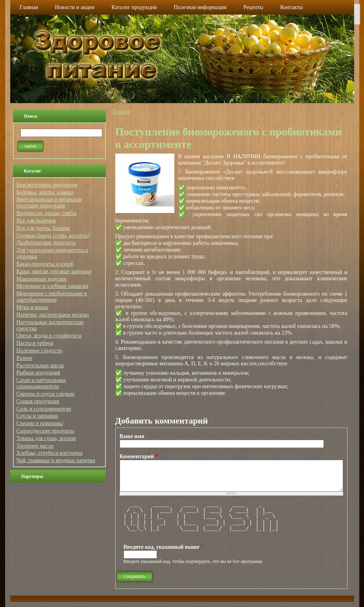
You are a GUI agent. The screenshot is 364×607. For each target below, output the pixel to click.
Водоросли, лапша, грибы (47, 213)
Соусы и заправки (37, 416)
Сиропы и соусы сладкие (46, 394)
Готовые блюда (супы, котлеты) (53, 236)
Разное (24, 358)
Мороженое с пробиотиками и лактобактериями (52, 297)
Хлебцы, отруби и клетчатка (50, 453)
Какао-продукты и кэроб (45, 264)
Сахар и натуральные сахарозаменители (41, 383)
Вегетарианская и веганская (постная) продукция (49, 203)
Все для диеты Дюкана (43, 228)
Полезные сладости (39, 351)
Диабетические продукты (46, 243)
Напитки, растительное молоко (53, 315)
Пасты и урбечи (35, 343)
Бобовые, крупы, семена (45, 192)
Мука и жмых (32, 307)
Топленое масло (35, 446)
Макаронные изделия (42, 279)
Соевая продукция (38, 401)
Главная (121, 112)
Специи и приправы (40, 423)
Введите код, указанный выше (164, 547)
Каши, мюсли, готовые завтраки (54, 271)
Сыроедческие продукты (45, 431)
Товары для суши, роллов (46, 438)
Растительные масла (40, 365)
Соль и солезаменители (44, 409)
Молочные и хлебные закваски (53, 286)
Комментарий (139, 456)
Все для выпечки (36, 221)
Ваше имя (132, 436)
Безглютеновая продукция (47, 185)
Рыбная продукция (38, 373)
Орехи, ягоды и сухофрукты (49, 336)
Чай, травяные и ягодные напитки (56, 460)
